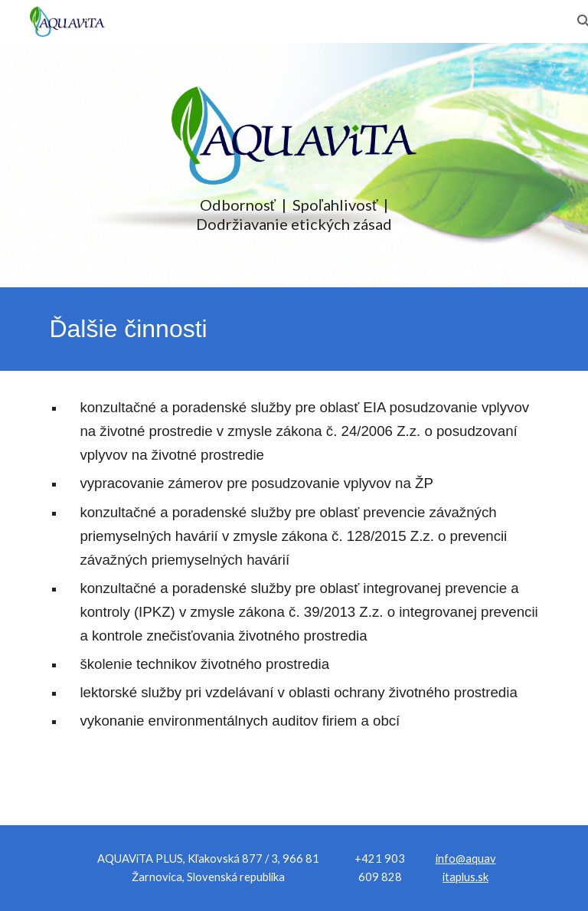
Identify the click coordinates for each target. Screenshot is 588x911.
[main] (294, 215)
